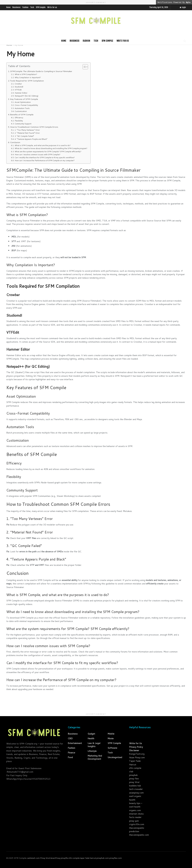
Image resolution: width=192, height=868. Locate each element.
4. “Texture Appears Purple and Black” (31, 139)
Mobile (111, 734)
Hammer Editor (21, 93)
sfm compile (74, 858)
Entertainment (75, 743)
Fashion (25, 7)
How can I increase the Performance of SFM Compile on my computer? (45, 161)
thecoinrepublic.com (139, 835)
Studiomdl (19, 87)
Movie (111, 738)
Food (70, 757)
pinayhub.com (103, 858)
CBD (70, 738)
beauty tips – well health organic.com (136, 807)
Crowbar (18, 84)
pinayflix (64, 858)
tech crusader (136, 789)
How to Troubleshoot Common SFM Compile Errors (34, 127)
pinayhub (133, 775)
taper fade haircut (88, 858)
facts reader (135, 817)
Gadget (91, 734)
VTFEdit (18, 90)
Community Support (23, 124)
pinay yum (134, 821)
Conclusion (15, 142)
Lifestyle (92, 751)
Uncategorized (115, 757)
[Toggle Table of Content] (84, 67)
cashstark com (33, 858)
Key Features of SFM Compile (24, 99)
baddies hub (135, 786)
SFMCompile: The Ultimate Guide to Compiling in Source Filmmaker (41, 71)
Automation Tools (22, 108)
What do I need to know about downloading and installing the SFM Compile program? (51, 148)
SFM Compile (41, 7)
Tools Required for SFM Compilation (27, 81)
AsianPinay (55, 858)
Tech (32, 7)
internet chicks (136, 814)
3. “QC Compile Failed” (24, 136)
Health (91, 738)
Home (8, 7)
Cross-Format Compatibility (26, 105)
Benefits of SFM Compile (22, 114)
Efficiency (19, 118)
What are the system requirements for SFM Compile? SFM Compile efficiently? (48, 152)
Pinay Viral (45, 858)
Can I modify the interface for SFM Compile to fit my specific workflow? (45, 158)
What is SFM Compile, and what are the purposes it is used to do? (43, 145)
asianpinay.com (136, 793)
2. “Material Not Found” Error (27, 133)
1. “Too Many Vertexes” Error (27, 130)
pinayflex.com (116, 858)
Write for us (52, 7)
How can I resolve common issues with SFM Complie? (37, 155)
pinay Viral (134, 782)
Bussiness (16, 7)
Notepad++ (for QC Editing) (26, 96)
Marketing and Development (95, 757)
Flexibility (19, 121)
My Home (19, 45)
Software (112, 748)
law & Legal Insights (94, 745)
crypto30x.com (137, 824)
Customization (21, 111)
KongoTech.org (137, 754)
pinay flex (134, 779)
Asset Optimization (23, 102)
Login (183, 7)
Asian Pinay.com (137, 757)
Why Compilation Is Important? (28, 78)
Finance (71, 753)
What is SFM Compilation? (26, 74)
